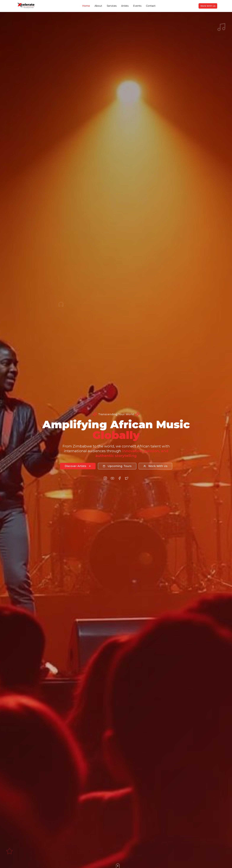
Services (112, 6)
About (98, 6)
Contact (151, 6)
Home (86, 6)
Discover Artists (78, 466)
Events (137, 6)
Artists (125, 6)
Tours (117, 466)
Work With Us (208, 6)
